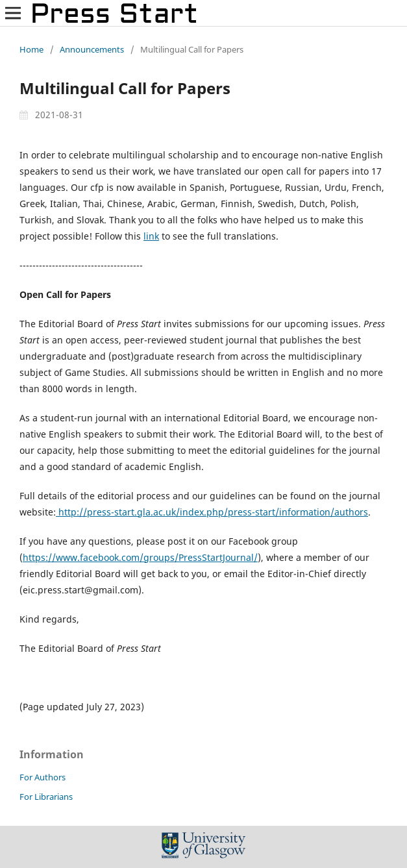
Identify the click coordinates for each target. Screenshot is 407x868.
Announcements (92, 49)
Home (31, 49)
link (151, 236)
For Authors (43, 777)
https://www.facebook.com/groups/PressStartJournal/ (140, 557)
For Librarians (46, 797)
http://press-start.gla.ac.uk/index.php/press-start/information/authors (212, 512)
